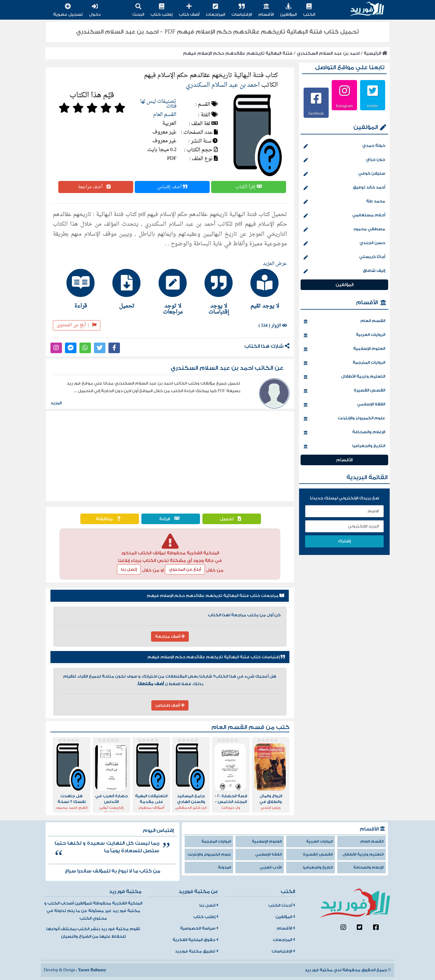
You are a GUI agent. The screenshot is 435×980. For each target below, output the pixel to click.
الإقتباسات (242, 10)
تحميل (232, 519)
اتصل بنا (209, 905)
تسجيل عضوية (68, 10)
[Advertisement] (170, 456)
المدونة (225, 867)
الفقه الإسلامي (344, 405)
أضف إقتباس (172, 187)
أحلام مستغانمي (344, 216)
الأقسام (266, 10)
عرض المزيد (275, 264)
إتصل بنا (129, 569)
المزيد (56, 403)
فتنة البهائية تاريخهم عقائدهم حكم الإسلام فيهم (238, 53)
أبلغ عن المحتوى (77, 325)
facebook (316, 113)
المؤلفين (288, 10)
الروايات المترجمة (344, 363)
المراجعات (215, 10)
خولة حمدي (344, 146)
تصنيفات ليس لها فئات (158, 104)
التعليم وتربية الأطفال (344, 377)
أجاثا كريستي (344, 257)
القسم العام (165, 115)
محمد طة (344, 202)
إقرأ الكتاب (249, 187)
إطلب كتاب (161, 10)
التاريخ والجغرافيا (344, 446)
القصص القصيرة (344, 391)
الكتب (309, 10)
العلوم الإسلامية (344, 349)
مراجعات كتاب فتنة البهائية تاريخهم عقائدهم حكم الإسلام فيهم (216, 596)
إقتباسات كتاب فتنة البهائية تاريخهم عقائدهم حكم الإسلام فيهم (216, 657)
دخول (95, 10)
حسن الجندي (344, 243)
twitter (373, 106)
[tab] (262, 289)
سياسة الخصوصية (199, 928)
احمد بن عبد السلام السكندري (328, 53)
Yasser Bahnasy (92, 970)
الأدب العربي (271, 867)
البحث (138, 10)
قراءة (171, 519)
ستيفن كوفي (344, 174)
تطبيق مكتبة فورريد (197, 951)
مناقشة (110, 519)
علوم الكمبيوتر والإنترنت (344, 419)
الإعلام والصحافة (344, 433)
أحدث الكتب (282, 905)
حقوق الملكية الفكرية (195, 940)
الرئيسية (375, 53)
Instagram (344, 106)
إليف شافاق (344, 271)
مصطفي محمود (344, 230)
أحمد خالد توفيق (344, 188)
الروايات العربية (344, 335)
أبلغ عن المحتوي (185, 569)
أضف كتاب (189, 10)
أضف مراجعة (96, 187)
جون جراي (344, 160)
